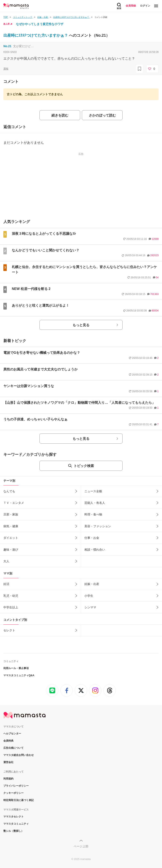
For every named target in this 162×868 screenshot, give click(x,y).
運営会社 (8, 762)
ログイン (145, 6)
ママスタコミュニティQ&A (19, 675)
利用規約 (8, 779)
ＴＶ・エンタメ (14, 503)
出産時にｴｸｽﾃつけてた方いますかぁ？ (36, 35)
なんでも (9, 491)
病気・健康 (11, 526)
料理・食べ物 (93, 514)
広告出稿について (13, 748)
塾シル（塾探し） (13, 831)
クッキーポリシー (13, 793)
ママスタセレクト (13, 817)
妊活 (6, 584)
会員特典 (8, 741)
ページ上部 (81, 846)
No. (7, 46)
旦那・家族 (11, 514)
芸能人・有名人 (95, 503)
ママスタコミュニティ (16, 824)
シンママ (90, 607)
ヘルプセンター (12, 734)
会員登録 (131, 6)
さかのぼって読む (102, 115)
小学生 (89, 596)
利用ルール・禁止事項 (16, 668)
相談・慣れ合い (95, 550)
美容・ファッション (98, 526)
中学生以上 (11, 607)
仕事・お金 (92, 538)
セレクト (9, 630)
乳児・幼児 (11, 596)
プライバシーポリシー (16, 786)
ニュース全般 (93, 491)
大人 (6, 561)
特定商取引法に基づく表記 (19, 800)
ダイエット (11, 538)
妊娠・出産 (92, 584)
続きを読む (60, 115)
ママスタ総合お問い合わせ (19, 755)
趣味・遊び (11, 550)
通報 (6, 69)
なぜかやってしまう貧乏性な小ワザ (40, 24)
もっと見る (81, 325)
